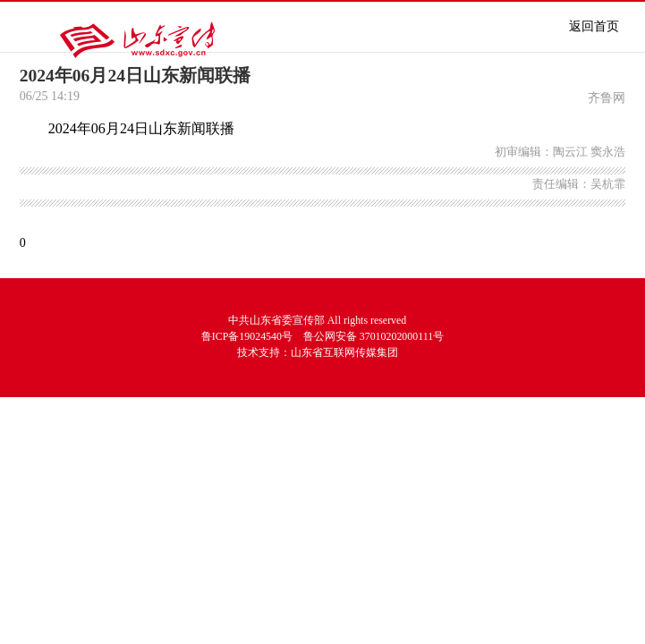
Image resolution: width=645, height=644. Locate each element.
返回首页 (594, 26)
